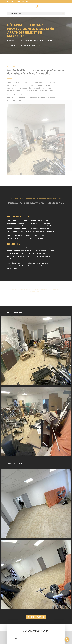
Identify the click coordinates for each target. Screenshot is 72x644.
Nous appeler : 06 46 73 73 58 (31, 45)
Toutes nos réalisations (36, 617)
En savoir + (13, 45)
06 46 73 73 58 (20, 1)
